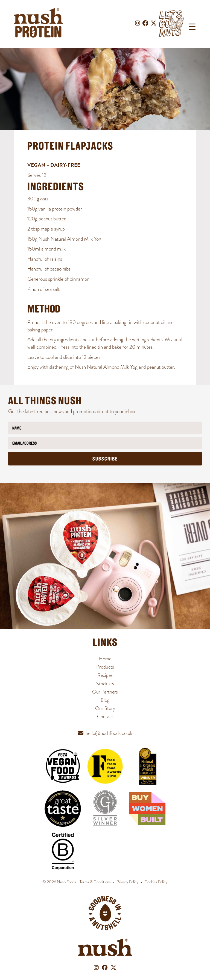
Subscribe (105, 459)
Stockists (105, 684)
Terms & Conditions (95, 882)
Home (105, 659)
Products (105, 667)
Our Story (105, 708)
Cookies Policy (156, 882)
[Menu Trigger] (192, 27)
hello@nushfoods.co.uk (109, 733)
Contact (105, 716)
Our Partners (105, 692)
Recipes (105, 675)
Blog (105, 700)
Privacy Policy (128, 882)
